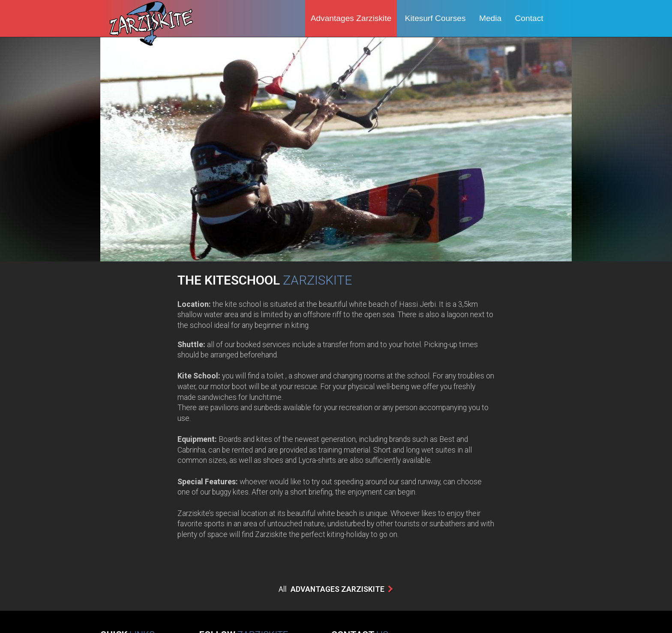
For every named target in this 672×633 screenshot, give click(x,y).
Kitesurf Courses (435, 18)
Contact (529, 18)
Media (490, 18)
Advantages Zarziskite (351, 18)
